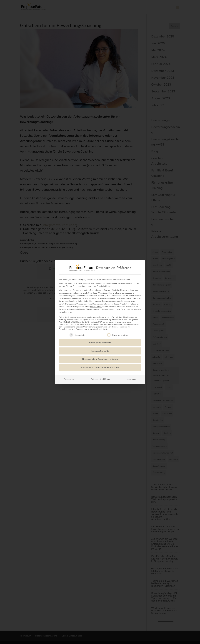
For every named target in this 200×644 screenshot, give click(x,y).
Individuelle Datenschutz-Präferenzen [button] (100, 368)
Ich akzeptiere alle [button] (100, 351)
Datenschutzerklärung (111, 301)
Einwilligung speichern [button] (100, 343)
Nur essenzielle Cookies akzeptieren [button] (100, 359)
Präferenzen (69, 379)
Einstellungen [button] (96, 307)
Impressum (132, 379)
